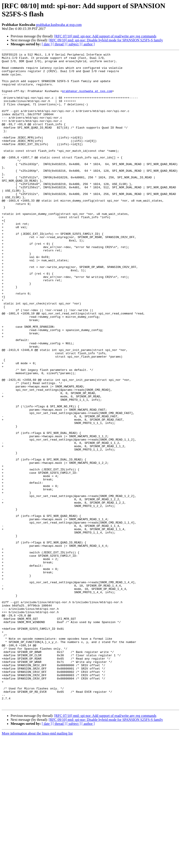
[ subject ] (74, 44)
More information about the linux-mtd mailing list (37, 864)
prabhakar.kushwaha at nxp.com (59, 25)
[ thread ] (59, 44)
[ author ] (88, 44)
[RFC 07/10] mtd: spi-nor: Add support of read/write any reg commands (105, 36)
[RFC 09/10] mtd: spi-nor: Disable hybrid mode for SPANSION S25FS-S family (106, 40)
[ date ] (47, 44)
